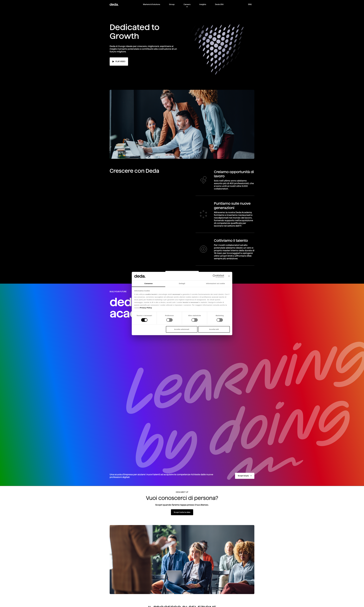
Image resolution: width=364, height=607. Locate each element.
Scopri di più (245, 476)
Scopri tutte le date (182, 512)
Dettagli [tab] (182, 283)
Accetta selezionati (182, 329)
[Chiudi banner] (229, 276)
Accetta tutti (214, 329)
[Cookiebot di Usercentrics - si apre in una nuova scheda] (214, 276)
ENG (250, 4)
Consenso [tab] (148, 283)
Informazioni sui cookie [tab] (216, 283)
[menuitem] (152, 6)
